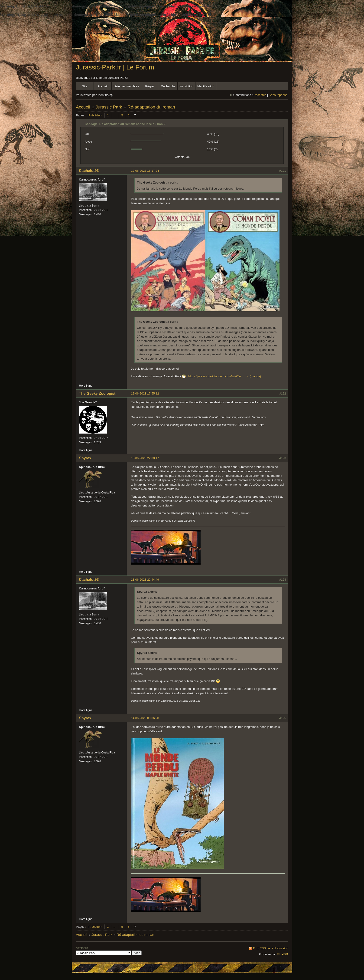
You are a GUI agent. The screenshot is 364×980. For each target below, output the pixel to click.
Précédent (95, 115)
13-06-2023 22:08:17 (145, 458)
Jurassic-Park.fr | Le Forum (115, 67)
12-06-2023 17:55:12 (145, 393)
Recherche (168, 86)
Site (85, 86)
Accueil (103, 86)
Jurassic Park (109, 107)
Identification (206, 86)
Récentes (260, 95)
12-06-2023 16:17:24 (145, 171)
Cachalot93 (89, 171)
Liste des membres (126, 86)
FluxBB (282, 954)
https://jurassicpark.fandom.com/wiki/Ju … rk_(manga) (225, 376)
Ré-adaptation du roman (151, 107)
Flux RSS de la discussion (271, 948)
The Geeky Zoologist (97, 393)
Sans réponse (278, 95)
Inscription (186, 86)
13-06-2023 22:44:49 (145, 580)
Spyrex (85, 458)
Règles (150, 86)
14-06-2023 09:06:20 (145, 718)
